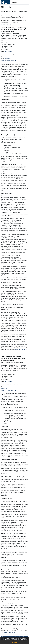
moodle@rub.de (9, 182)
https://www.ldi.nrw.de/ (20, 350)
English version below (7, 25)
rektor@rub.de (8, 51)
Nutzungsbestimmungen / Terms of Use (10, 640)
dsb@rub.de (8, 58)
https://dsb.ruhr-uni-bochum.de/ (9, 60)
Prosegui (14, 643)
